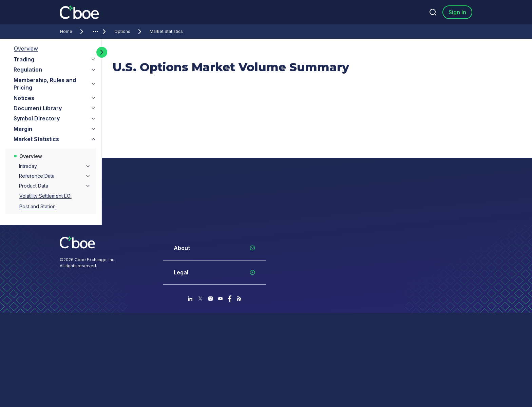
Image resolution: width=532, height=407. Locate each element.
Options (129, 32)
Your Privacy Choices (290, 381)
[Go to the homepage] (80, 12)
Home (73, 32)
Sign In (457, 12)
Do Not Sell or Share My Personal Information (317, 392)
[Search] (433, 12)
